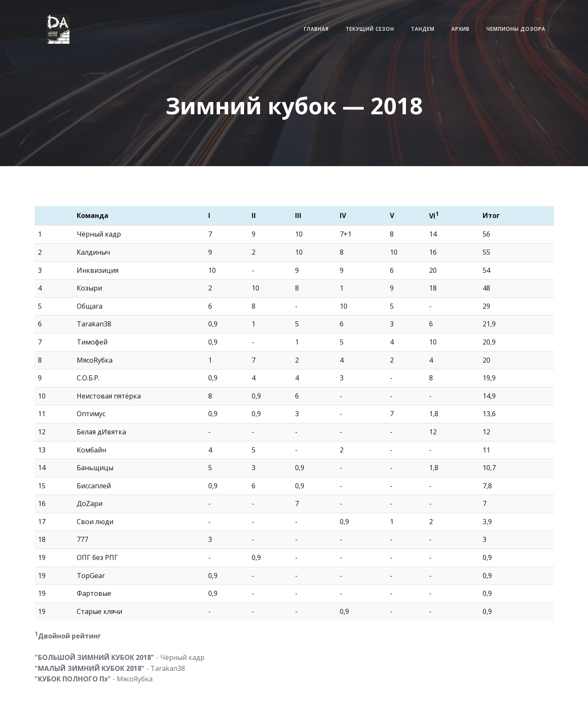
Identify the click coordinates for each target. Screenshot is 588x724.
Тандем (422, 29)
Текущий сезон (369, 29)
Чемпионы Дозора (515, 29)
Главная (315, 29)
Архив (459, 29)
